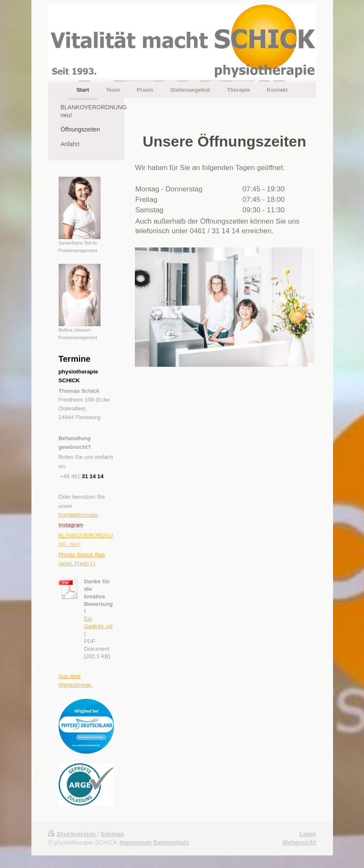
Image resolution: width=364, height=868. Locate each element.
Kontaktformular (78, 515)
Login (308, 834)
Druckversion (73, 834)
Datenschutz (171, 842)
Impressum (136, 842)
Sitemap (112, 834)
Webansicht (299, 842)
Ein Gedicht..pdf (98, 626)
